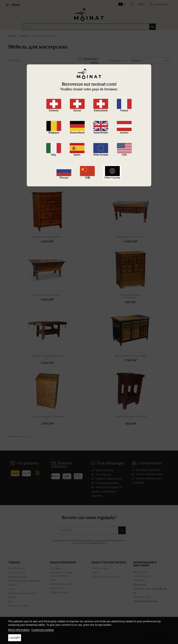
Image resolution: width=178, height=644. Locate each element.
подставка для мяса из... (131, 237)
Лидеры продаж (18, 577)
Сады (11, 589)
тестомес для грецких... (47, 295)
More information (19, 630)
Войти (141, 4)
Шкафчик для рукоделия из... (131, 115)
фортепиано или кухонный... (131, 356)
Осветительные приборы (23, 593)
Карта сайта (57, 588)
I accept (15, 638)
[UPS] (39, 472)
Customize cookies (43, 630)
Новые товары (16, 572)
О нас (53, 580)
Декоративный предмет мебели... (47, 177)
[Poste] (16, 472)
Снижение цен (17, 568)
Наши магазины (59, 592)
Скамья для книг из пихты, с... (131, 418)
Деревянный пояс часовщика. (131, 296)
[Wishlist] (132, 4)
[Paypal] (57, 475)
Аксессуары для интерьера (24, 581)
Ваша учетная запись (109, 562)
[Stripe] (68, 475)
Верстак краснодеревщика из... (47, 357)
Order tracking (100, 568)
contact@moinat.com (145, 601)
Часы (11, 601)
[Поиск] (89, 27)
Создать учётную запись (106, 577)
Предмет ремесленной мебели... (47, 117)
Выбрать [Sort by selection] (150, 61)
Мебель (13, 597)
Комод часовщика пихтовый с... (47, 418)
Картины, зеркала (19, 606)
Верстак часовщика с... (131, 176)
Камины (13, 585)
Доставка (55, 568)
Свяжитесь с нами (61, 584)
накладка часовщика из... (47, 237)
